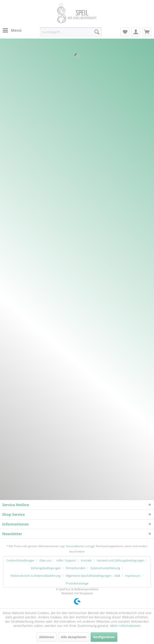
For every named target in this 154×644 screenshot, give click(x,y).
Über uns (45, 560)
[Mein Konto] (136, 32)
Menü (12, 30)
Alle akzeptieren (74, 637)
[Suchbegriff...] (71, 32)
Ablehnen (47, 637)
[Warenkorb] (147, 32)
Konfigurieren (104, 637)
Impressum (133, 576)
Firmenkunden (76, 568)
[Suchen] (97, 32)
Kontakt (86, 560)
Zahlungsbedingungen (46, 568)
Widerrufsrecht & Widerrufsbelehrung (35, 576)
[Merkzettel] (125, 32)
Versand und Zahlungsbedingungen (121, 560)
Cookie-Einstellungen (20, 560)
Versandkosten (75, 546)
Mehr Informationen (125, 626)
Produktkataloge (77, 583)
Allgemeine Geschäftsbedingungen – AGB (93, 576)
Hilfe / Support (66, 560)
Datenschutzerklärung (105, 568)
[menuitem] (12, 30)
